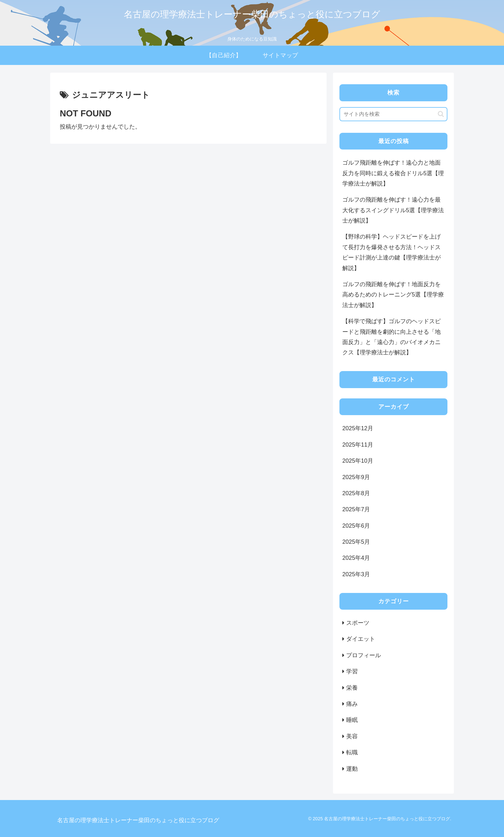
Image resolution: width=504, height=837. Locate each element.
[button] (441, 114)
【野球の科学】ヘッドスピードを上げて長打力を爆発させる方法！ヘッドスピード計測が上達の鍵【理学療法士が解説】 (392, 252)
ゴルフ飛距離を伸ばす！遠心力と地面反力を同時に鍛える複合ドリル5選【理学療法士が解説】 (393, 173)
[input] (393, 114)
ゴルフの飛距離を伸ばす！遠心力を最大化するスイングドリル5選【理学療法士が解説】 (393, 210)
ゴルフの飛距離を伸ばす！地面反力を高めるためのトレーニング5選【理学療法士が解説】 (393, 295)
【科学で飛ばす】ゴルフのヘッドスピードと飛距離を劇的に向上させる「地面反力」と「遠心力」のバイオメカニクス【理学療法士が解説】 (392, 337)
